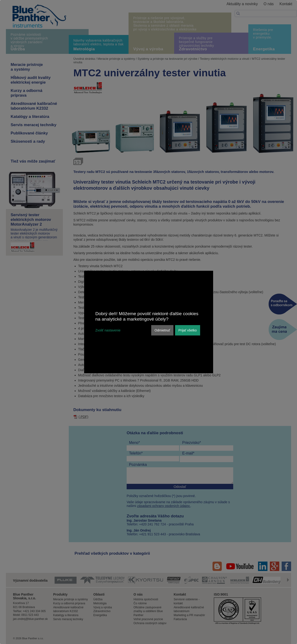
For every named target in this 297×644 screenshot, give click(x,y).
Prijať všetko (188, 330)
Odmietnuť (162, 330)
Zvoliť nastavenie (108, 330)
